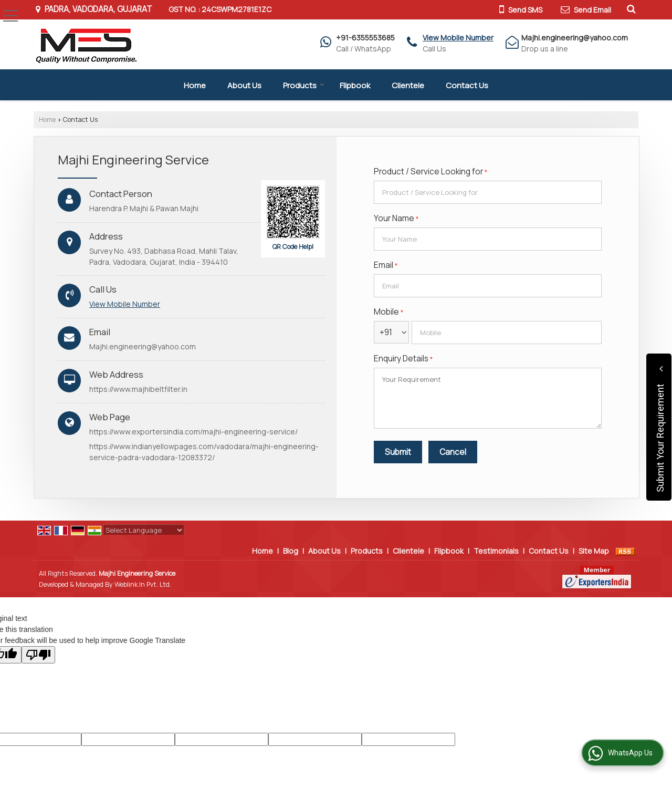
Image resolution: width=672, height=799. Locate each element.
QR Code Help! (293, 247)
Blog (291, 551)
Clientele (408, 85)
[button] (458, 38)
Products (304, 85)
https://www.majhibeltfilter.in (138, 389)
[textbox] (488, 192)
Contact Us (467, 85)
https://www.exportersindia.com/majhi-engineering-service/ (193, 432)
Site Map (594, 551)
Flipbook (355, 85)
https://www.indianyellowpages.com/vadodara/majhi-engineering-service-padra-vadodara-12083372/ (204, 452)
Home (195, 85)
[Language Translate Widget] (144, 530)
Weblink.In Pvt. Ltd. (143, 584)
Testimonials (496, 551)
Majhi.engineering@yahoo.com (575, 38)
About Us (244, 85)
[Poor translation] (38, 655)
